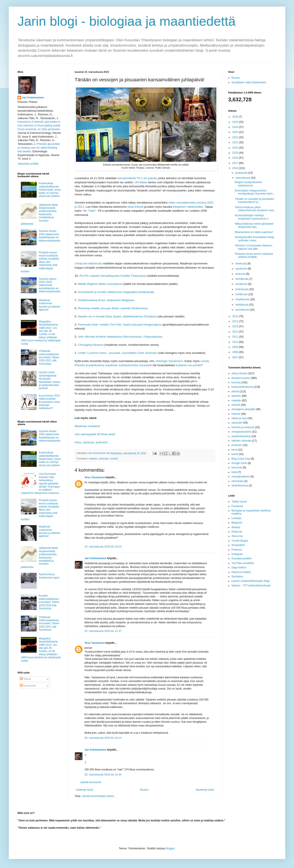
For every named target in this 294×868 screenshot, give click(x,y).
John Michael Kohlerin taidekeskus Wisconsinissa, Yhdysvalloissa (120, 337)
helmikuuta (242, 305)
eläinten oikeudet (241, 441)
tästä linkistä (135, 207)
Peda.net (237, 532)
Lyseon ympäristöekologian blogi (251, 581)
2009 (236, 347)
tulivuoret (237, 468)
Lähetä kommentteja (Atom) (98, 796)
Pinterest (237, 550)
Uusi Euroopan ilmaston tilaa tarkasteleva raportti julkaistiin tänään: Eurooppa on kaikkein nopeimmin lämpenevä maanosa (40, 483)
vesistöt (114, 459)
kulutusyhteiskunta (242, 387)
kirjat (234, 472)
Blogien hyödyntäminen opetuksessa (248, 184)
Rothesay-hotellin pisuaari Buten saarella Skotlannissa (113, 308)
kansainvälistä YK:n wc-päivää (137, 178)
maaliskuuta (243, 299)
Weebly (236, 527)
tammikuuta (243, 310)
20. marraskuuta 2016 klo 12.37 (103, 631)
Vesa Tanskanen (95, 477)
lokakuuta (241, 264)
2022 (236, 137)
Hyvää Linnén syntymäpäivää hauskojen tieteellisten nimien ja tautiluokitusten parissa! (50, 380)
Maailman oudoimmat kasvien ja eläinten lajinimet (50, 305)
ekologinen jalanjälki (243, 409)
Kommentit (28, 686)
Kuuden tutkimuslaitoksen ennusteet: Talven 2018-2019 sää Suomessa (49, 602)
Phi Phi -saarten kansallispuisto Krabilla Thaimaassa (113, 276)
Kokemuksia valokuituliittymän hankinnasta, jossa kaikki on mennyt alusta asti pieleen (50, 190)
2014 (236, 321)
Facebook (237, 506)
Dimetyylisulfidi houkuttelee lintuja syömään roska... (254, 239)
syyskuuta (242, 269)
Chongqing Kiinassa (91, 345)
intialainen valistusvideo (188, 207)
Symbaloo (237, 577)
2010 (236, 342)
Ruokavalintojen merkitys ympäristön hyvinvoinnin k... (253, 217)
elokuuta (241, 274)
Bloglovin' (237, 523)
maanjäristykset (241, 477)
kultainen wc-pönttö (188, 365)
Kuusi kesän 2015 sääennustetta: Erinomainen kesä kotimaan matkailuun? (49, 402)
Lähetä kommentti (91, 782)
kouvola (236, 382)
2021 (236, 142)
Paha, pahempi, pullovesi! (91, 442)
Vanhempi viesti (205, 790)
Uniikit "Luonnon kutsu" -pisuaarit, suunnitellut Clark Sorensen (118, 353)
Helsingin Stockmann (169, 361)
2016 (236, 168)
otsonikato (238, 481)
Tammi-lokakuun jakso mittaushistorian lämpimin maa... (255, 209)
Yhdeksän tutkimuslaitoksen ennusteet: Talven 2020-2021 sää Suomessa (49, 357)
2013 (236, 326)
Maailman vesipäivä (87, 426)
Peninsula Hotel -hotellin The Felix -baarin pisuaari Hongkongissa (120, 325)
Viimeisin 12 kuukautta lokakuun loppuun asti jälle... (254, 247)
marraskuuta (243, 178)
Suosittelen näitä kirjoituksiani (249, 82)
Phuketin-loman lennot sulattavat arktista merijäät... (254, 255)
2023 (236, 132)
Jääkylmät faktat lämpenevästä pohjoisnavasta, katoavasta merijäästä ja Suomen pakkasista (39, 214)
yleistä (235, 391)
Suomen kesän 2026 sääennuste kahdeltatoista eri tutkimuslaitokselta (50, 236)
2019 (236, 153)
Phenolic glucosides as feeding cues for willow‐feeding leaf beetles (39, 148)
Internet (236, 414)
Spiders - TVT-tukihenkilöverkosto (251, 586)
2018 (236, 158)
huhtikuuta (242, 294)
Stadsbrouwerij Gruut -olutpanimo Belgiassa (106, 300)
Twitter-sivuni (239, 502)
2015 (236, 316)
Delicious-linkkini (241, 572)
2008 (236, 352)
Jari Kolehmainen (95, 558)
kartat (235, 454)
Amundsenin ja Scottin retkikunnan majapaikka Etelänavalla (116, 292)
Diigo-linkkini (239, 568)
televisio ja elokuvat (243, 427)
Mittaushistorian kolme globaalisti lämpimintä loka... (254, 225)
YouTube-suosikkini (243, 563)
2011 (236, 337)
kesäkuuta (242, 284)
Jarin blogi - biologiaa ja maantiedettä (127, 21)
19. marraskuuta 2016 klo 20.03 (103, 547)
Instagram (237, 554)
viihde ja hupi (239, 418)
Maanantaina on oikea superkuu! (254, 232)
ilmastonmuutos (241, 378)
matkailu (93, 459)
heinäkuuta (242, 279)
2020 (236, 148)
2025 (236, 122)
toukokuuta (242, 289)
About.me (237, 536)
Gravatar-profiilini (241, 559)
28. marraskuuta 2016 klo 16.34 (103, 775)
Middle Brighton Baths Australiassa (100, 284)
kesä (234, 450)
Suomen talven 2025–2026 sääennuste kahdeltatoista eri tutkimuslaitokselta (50, 285)
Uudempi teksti (84, 790)
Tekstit (25, 679)
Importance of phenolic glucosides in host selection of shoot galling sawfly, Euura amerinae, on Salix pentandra (39, 126)
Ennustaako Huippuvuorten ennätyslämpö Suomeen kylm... (255, 192)
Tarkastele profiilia (28, 164)
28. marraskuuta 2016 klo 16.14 (103, 738)
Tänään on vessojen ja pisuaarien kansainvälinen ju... (254, 200)
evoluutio (237, 445)
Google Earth (239, 463)
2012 (236, 332)
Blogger (170, 848)
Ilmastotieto (238, 545)
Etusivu (144, 790)
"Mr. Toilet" (89, 211)
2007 (236, 357)
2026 (236, 117)
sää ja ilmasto (239, 373)
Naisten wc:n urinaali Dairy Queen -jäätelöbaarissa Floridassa (117, 316)
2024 (236, 127)
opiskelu (236, 396)
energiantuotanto (241, 432)
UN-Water (141, 182)
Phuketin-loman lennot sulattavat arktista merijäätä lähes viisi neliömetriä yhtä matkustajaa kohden (40, 262)
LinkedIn (236, 518)
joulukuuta (242, 173)
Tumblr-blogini (240, 541)
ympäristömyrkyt (241, 436)
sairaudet (104, 459)
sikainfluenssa (240, 486)
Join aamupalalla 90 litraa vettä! (95, 434)
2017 (236, 163)
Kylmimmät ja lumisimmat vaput (49, 576)
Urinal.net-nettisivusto (89, 263)
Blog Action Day (241, 459)
